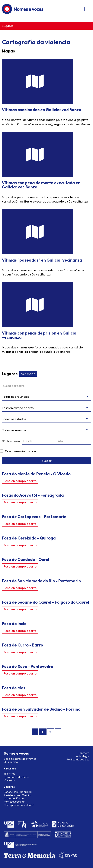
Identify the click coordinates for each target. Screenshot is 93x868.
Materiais (10, 780)
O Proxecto (11, 762)
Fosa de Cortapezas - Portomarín (34, 517)
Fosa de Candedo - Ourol (26, 559)
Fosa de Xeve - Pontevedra (28, 666)
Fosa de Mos (14, 688)
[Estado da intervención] (46, 419)
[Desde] (40, 441)
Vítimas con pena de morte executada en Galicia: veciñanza (41, 185)
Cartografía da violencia (19, 805)
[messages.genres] (46, 430)
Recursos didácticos (16, 777)
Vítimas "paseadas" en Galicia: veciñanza (42, 260)
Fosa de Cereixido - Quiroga (29, 538)
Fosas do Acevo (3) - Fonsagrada (33, 495)
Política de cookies (78, 759)
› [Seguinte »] (58, 732)
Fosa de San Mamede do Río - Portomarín (41, 581)
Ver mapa (28, 374)
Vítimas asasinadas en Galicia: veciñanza (42, 110)
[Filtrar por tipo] (46, 408)
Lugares (8, 26)
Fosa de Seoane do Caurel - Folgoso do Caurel (46, 602)
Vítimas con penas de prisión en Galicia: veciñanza (40, 335)
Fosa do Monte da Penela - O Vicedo (36, 474)
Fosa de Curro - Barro (22, 645)
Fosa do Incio (14, 624)
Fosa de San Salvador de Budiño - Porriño (41, 709)
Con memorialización (20, 451)
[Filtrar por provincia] (46, 397)
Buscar (47, 461)
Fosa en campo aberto (20, 481)
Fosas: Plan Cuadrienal (18, 792)
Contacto (83, 753)
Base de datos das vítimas (20, 759)
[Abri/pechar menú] (85, 9)
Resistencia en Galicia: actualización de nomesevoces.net (17, 799)
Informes (9, 774)
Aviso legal (83, 756)
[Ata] (74, 441)
